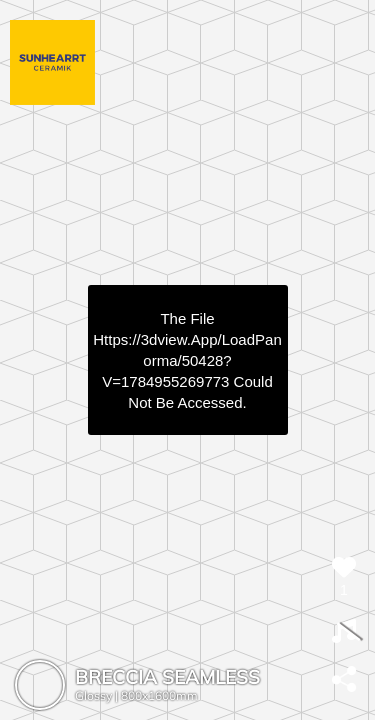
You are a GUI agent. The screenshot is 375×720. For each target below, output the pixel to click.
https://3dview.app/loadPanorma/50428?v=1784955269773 (187, 360)
